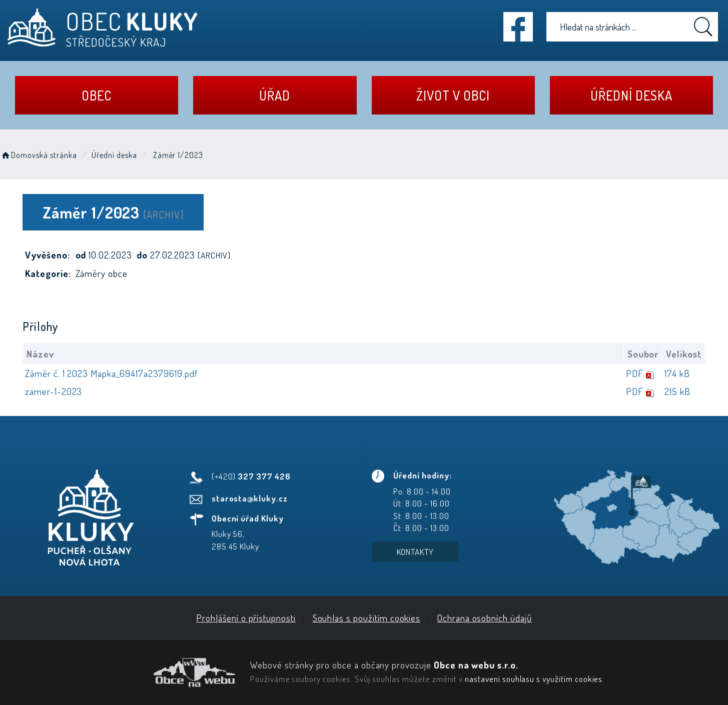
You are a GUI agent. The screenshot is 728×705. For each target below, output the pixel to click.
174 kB (677, 373)
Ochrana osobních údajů (485, 618)
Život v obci (453, 95)
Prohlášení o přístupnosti (246, 618)
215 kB (677, 391)
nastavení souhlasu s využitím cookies (534, 678)
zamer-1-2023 (54, 391)
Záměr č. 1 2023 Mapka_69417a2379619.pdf (111, 373)
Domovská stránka (39, 155)
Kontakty (416, 552)
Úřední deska (631, 95)
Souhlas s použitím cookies (367, 618)
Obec (97, 95)
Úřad (275, 95)
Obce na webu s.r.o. (476, 665)
